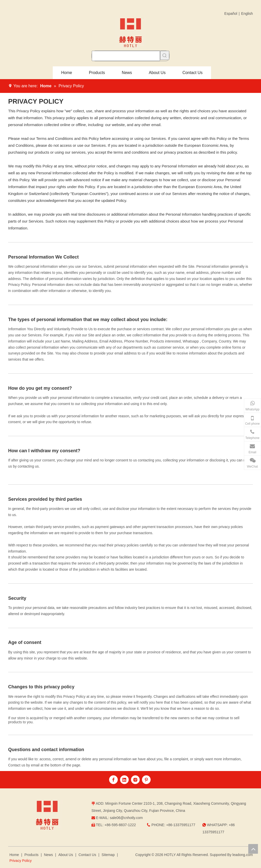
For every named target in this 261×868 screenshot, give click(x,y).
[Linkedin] (124, 780)
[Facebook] (113, 780)
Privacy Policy (21, 861)
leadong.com (243, 855)
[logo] (47, 815)
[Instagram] (135, 780)
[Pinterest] (146, 780)
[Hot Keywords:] (165, 55)
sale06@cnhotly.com (126, 818)
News (48, 855)
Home (14, 855)
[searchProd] (126, 56)
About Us (66, 855)
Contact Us (87, 855)
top (253, 849)
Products (31, 855)
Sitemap (108, 855)
